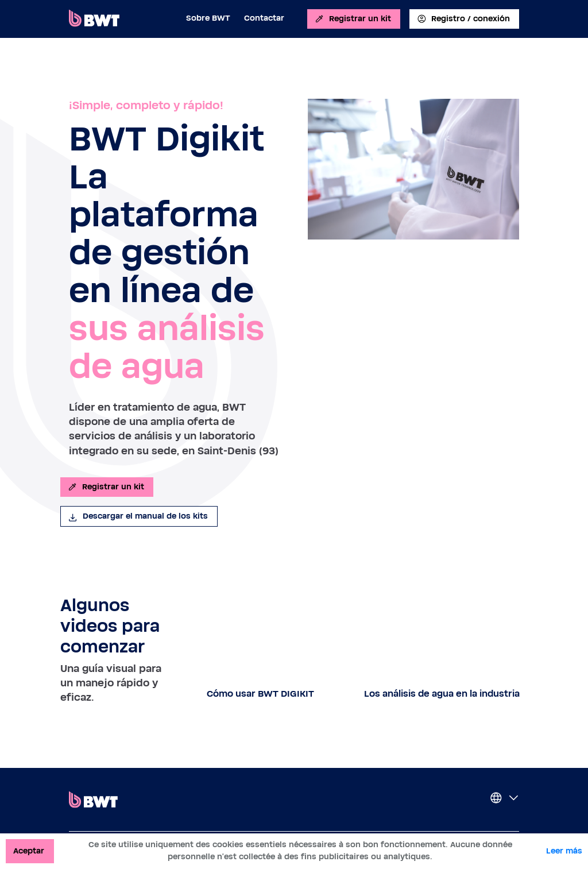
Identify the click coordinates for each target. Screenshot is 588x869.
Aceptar (29, 851)
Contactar (264, 18)
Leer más (564, 851)
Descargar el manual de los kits (138, 516)
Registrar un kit (353, 19)
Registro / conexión (463, 19)
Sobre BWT (208, 18)
